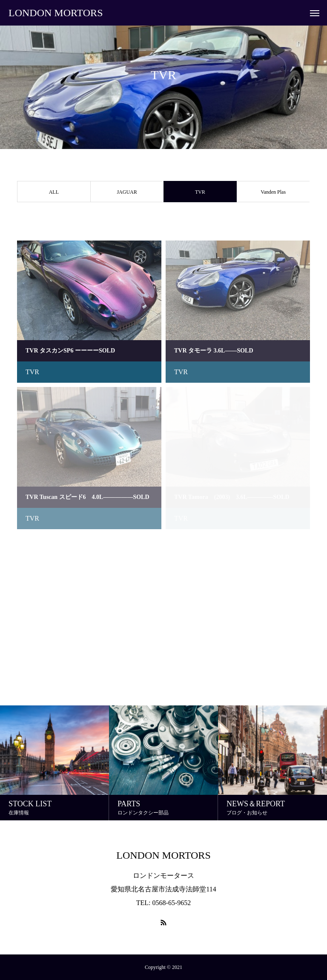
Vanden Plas (273, 192)
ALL (54, 192)
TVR (32, 372)
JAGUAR (127, 192)
